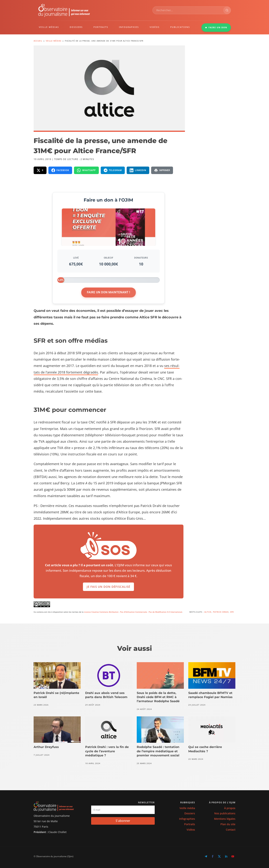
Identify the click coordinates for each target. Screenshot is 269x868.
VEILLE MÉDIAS (49, 27)
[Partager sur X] (40, 170)
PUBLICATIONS (180, 27)
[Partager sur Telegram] (113, 170)
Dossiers (190, 813)
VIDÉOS (155, 27)
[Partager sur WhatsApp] (86, 170)
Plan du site (228, 824)
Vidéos (191, 830)
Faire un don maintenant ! (108, 292)
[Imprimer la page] (162, 170)
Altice (208, 612)
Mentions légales (225, 819)
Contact (231, 830)
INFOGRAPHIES (129, 27)
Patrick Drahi (221, 612)
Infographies (187, 819)
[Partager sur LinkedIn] (138, 170)
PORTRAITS (101, 27)
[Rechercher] (227, 10)
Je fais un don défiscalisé (108, 593)
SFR (232, 612)
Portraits (190, 824)
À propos (230, 808)
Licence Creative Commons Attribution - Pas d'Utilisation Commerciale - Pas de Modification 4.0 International (133, 612)
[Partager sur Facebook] (60, 170)
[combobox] (188, 10)
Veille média (187, 808)
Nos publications (225, 813)
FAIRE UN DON (216, 27)
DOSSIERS (76, 27)
